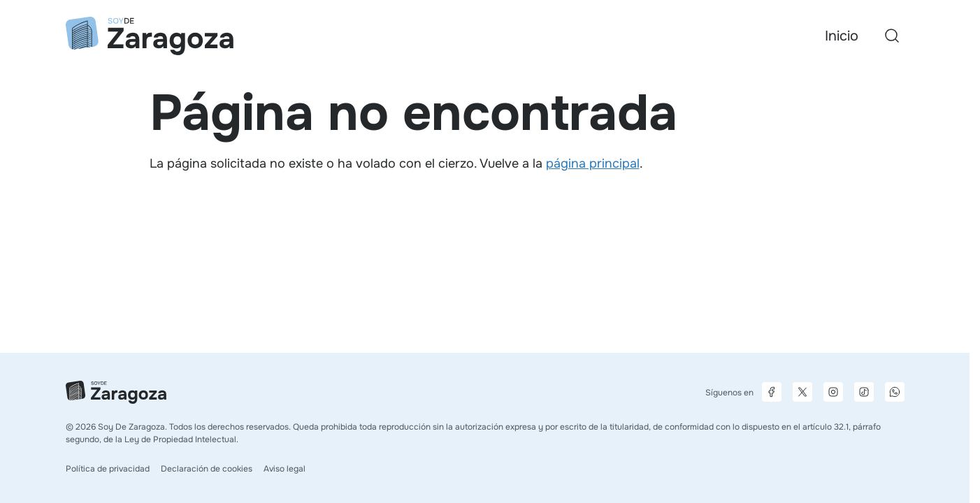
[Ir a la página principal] (150, 36)
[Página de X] (802, 392)
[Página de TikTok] (864, 392)
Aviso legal (284, 469)
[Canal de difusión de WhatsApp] (895, 392)
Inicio (842, 36)
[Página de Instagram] (833, 392)
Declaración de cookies (207, 469)
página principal (593, 163)
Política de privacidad (108, 469)
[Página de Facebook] (772, 392)
